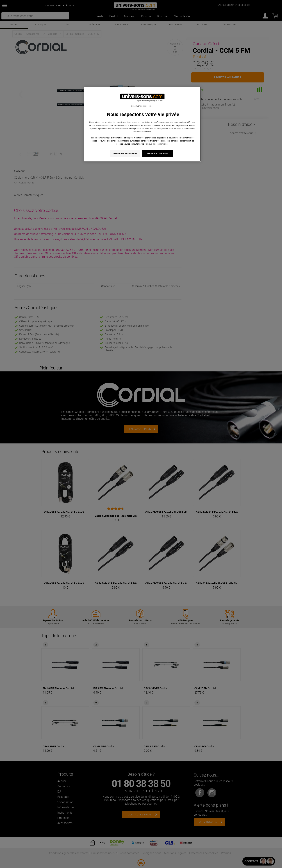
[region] (142, 124)
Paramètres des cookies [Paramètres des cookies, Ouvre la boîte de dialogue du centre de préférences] (125, 153)
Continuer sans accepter (142, 106)
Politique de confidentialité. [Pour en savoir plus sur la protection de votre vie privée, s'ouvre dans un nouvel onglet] (156, 144)
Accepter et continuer (158, 153)
